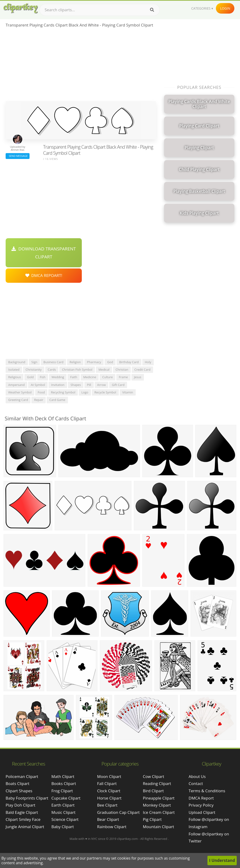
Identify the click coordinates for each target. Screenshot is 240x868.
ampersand (16, 385)
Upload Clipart (202, 812)
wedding (58, 377)
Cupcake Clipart (66, 798)
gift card (118, 385)
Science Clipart (65, 819)
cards (52, 370)
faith (74, 377)
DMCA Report (201, 798)
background (17, 362)
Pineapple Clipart (159, 798)
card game (57, 400)
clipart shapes (19, 791)
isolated (14, 370)
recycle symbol (105, 392)
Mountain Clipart (159, 827)
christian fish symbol (77, 370)
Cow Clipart (154, 776)
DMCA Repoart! (44, 275)
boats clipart (17, 783)
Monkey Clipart (157, 805)
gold (30, 377)
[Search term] (100, 10)
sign (34, 362)
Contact (196, 783)
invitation (58, 385)
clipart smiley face (23, 819)
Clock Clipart (109, 791)
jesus (138, 377)
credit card (142, 370)
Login (225, 8)
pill (89, 385)
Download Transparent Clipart (44, 253)
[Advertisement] (81, 66)
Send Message (18, 156)
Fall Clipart (107, 783)
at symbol (38, 385)
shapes (76, 385)
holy (148, 362)
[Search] (152, 10)
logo (85, 392)
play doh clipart (20, 805)
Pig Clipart (152, 819)
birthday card (129, 362)
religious (15, 377)
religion (75, 362)
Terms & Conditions (207, 791)
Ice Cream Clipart (159, 812)
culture (107, 377)
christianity (34, 370)
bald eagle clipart (22, 812)
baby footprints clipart (27, 798)
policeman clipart (22, 776)
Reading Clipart (157, 783)
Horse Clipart (109, 798)
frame (123, 377)
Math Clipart (63, 776)
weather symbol (20, 392)
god (110, 362)
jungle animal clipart (25, 827)
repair (39, 400)
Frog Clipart (62, 791)
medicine (90, 377)
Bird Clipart (153, 791)
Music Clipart (63, 812)
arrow (102, 385)
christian (122, 370)
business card (53, 362)
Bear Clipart (108, 819)
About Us (197, 776)
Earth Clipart (63, 805)
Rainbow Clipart (112, 827)
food (41, 392)
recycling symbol (63, 392)
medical (104, 370)
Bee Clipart (107, 805)
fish (43, 377)
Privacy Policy (201, 805)
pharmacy (94, 362)
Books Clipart (64, 783)
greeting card (18, 400)
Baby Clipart (63, 827)
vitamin (128, 392)
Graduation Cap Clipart (118, 812)
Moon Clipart (109, 776)
